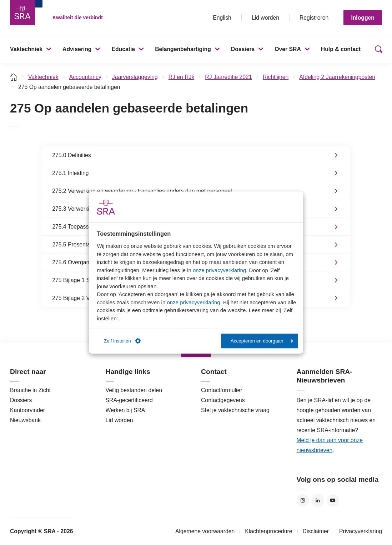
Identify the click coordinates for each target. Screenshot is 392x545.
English (222, 18)
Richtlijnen (276, 77)
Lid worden (265, 18)
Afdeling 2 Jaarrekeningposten (337, 77)
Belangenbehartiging (183, 49)
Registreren (314, 18)
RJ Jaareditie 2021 (228, 77)
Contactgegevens (223, 400)
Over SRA (288, 49)
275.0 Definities (72, 155)
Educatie (123, 49)
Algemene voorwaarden (205, 531)
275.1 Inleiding (70, 173)
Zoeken (377, 49)
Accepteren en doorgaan (262, 341)
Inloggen (363, 18)
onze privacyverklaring (219, 270)
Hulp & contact (341, 49)
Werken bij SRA (125, 410)
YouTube (333, 501)
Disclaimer (316, 531)
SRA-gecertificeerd (129, 400)
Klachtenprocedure (268, 531)
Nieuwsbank (25, 420)
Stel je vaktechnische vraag (235, 410)
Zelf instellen (122, 341)
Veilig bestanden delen (134, 390)
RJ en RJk (182, 77)
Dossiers (243, 49)
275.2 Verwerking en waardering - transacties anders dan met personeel (142, 191)
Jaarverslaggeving (135, 77)
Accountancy (85, 77)
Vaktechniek (26, 49)
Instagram (303, 501)
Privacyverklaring (361, 531)
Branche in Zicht (30, 390)
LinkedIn (318, 501)
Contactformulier (222, 390)
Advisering (77, 49)
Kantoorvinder (27, 410)
